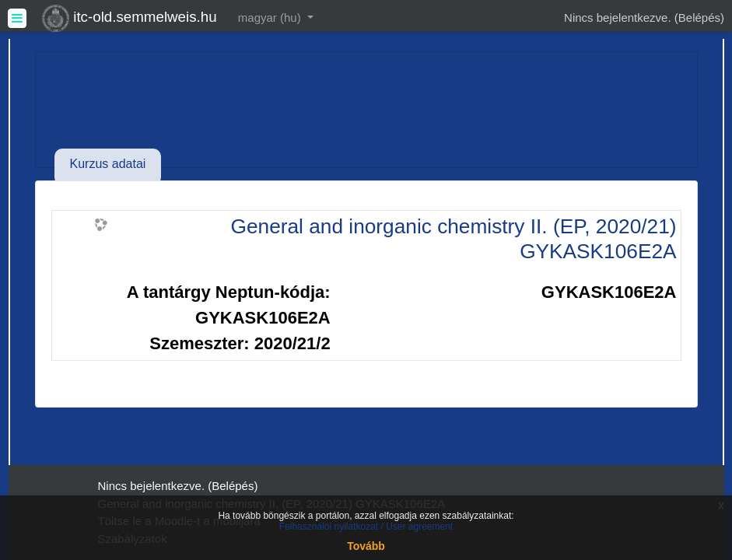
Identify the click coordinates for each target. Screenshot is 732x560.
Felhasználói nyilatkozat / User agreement (366, 527)
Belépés (699, 17)
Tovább (366, 546)
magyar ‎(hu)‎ (271, 17)
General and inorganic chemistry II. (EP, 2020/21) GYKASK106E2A (454, 239)
